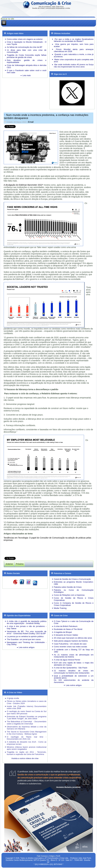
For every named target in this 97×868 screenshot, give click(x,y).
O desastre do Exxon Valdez (66, 635)
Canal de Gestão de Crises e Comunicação (72, 579)
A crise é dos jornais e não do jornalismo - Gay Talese (27, 627)
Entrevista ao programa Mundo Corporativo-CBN (74, 583)
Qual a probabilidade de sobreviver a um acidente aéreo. (74, 677)
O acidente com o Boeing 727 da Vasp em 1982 (74, 651)
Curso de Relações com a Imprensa (69, 595)
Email (31, 122)
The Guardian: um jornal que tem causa (24, 639)
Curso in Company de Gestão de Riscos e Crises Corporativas (74, 604)
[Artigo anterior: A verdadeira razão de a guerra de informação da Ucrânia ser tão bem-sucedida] (9, 564)
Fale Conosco (42, 856)
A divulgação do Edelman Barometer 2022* (23, 185)
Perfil (58, 856)
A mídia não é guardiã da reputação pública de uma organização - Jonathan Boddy (27, 622)
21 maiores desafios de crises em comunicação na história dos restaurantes (74, 672)
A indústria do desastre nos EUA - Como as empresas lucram (27, 743)
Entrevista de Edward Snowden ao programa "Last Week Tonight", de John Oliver (27, 718)
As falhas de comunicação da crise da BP (25, 47)
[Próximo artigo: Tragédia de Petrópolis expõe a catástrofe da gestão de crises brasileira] (20, 564)
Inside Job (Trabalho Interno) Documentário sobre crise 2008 (27, 707)
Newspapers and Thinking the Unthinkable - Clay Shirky (27, 643)
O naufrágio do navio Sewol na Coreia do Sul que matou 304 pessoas (27, 712)
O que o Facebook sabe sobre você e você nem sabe (27, 72)
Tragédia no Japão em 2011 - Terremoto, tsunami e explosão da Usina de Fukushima (27, 753)
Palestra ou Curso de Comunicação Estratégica (74, 591)
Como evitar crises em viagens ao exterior (25, 39)
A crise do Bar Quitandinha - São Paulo (71, 668)
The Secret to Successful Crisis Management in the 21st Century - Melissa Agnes (27, 733)
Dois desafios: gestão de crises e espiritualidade (27, 61)
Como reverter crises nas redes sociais (70, 647)
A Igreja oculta (13, 698)
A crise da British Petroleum (66, 626)
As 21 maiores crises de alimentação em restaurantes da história (74, 656)
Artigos (52, 856)
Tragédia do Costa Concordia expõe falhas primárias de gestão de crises (27, 56)
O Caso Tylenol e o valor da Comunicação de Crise (74, 622)
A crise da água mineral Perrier (67, 660)
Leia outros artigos (27, 647)
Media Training (60, 608)
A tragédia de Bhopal (63, 632)
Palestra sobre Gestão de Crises (68, 587)
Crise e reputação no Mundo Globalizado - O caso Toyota (27, 43)
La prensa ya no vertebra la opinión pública (25, 636)
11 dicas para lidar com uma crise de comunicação (27, 51)
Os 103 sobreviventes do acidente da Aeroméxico (74, 681)
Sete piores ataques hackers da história (71, 641)
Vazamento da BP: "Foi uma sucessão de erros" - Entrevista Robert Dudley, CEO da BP (27, 633)
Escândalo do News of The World (68, 629)
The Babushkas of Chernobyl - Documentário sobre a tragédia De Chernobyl (27, 723)
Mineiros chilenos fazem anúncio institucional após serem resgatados (27, 748)
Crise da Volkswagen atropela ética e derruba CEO (27, 66)
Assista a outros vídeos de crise (25, 758)
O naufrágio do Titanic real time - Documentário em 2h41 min (27, 738)
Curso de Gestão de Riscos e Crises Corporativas (74, 599)
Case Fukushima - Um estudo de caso (70, 644)
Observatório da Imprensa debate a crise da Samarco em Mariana (27, 728)
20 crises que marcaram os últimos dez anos (73, 638)
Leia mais (27, 75)
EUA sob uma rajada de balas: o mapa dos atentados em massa (74, 664)
